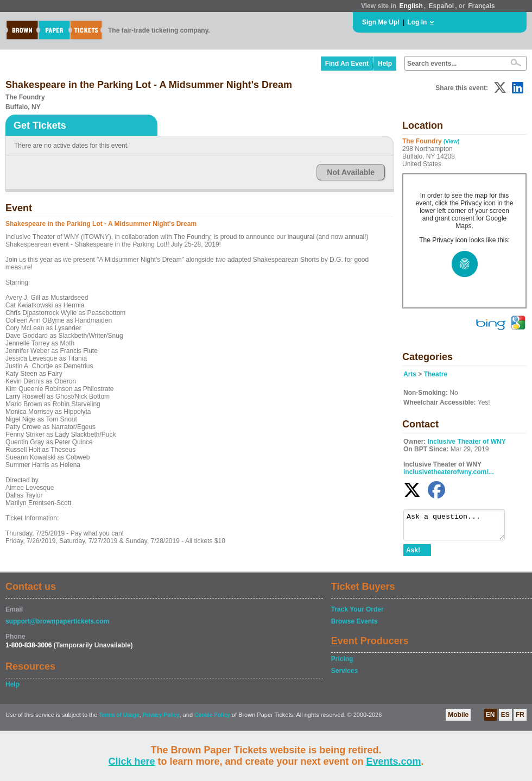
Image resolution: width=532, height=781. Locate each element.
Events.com (394, 761)
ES (505, 720)
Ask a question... (460, 527)
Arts (410, 374)
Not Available (351, 172)
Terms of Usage (119, 720)
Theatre (436, 374)
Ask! (413, 555)
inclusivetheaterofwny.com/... (449, 472)
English (411, 6)
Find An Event (347, 64)
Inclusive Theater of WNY (467, 442)
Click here (131, 761)
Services (344, 676)
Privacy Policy (161, 720)
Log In (417, 22)
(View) (451, 141)
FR (520, 720)
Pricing (342, 664)
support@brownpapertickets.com (57, 626)
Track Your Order (357, 614)
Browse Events (354, 626)
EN (490, 720)
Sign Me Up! (381, 22)
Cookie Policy (212, 720)
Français (481, 6)
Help (385, 64)
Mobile (458, 720)
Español (442, 6)
